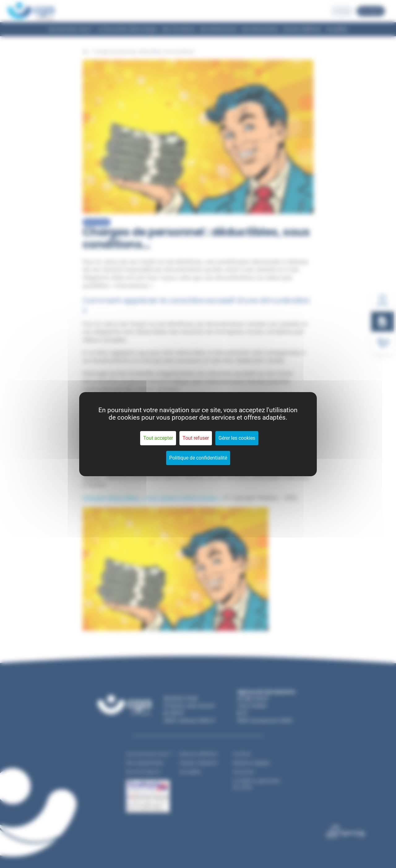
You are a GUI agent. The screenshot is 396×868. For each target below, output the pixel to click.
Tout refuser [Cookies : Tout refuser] (196, 438)
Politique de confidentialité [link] (198, 458)
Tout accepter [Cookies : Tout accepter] (158, 438)
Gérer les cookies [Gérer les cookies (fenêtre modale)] (237, 438)
